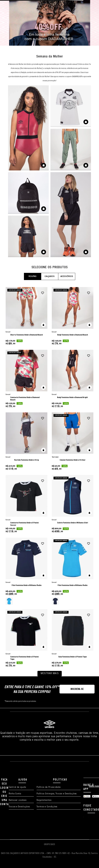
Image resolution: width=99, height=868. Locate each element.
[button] (43, 325)
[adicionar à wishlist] (43, 293)
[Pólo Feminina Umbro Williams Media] (27, 571)
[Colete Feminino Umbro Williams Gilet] (73, 504)
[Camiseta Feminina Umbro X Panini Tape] (27, 638)
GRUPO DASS (49, 844)
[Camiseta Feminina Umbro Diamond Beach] (27, 379)
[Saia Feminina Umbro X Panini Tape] (73, 638)
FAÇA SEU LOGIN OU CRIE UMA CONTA (4, 792)
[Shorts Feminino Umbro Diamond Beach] (27, 316)
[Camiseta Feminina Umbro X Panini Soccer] (27, 504)
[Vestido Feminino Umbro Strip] (27, 441)
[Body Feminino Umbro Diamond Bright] (73, 379)
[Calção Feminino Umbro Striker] (73, 441)
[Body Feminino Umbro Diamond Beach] (73, 316)
